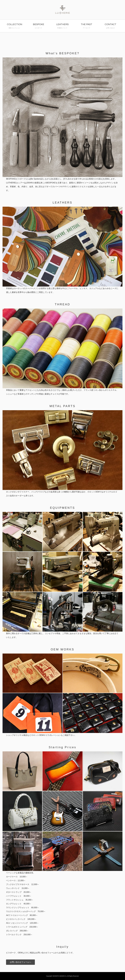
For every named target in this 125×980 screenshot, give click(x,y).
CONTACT (110, 26)
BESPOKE (38, 26)
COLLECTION (15, 26)
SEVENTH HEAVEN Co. (60, 976)
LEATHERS (62, 26)
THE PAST (87, 26)
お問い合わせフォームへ (20, 962)
